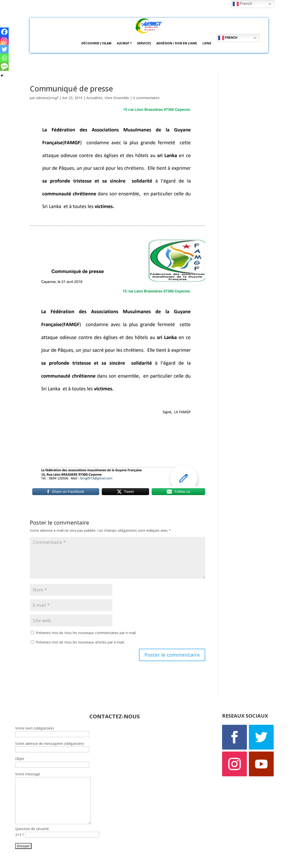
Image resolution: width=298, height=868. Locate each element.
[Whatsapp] (4, 58)
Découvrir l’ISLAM (96, 43)
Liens (207, 43)
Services (144, 43)
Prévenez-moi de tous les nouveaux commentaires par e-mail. (86, 633)
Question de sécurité (32, 829)
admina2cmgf (47, 98)
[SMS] (4, 67)
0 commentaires (146, 98)
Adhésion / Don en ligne (177, 43)
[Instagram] (4, 41)
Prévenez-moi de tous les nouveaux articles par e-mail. (80, 642)
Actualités (94, 98)
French (228, 38)
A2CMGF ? (124, 43)
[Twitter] (4, 49)
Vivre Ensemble (117, 98)
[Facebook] (4, 32)
